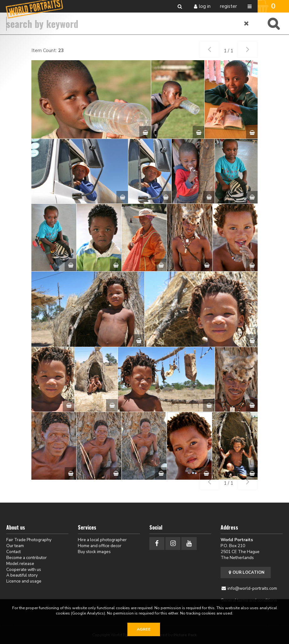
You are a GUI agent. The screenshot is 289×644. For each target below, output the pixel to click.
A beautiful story (22, 575)
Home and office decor (100, 546)
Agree (144, 629)
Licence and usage (24, 581)
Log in (205, 6)
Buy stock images (94, 552)
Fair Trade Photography (29, 540)
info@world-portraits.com (252, 588)
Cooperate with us (24, 570)
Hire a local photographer (102, 540)
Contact (13, 552)
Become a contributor (27, 558)
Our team (15, 546)
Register (228, 6)
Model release (20, 564)
